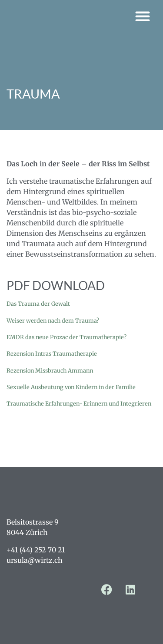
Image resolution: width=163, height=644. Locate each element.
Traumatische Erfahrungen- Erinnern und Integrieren (79, 403)
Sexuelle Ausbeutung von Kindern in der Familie (71, 387)
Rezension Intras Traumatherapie (52, 353)
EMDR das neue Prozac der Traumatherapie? (67, 337)
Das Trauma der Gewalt (38, 304)
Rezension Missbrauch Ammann (50, 370)
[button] (143, 16)
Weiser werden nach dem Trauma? (53, 320)
